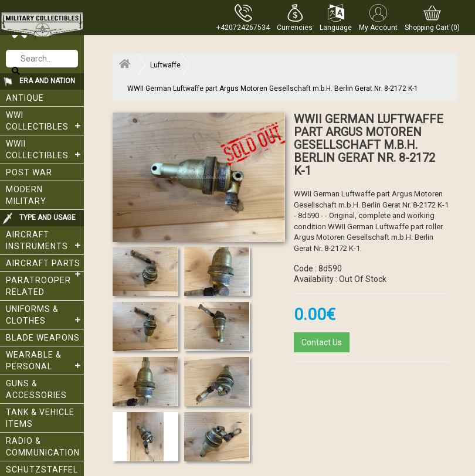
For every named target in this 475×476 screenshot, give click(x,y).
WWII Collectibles (45, 149)
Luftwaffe (165, 65)
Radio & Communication (43, 447)
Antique (25, 98)
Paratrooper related (38, 286)
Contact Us (322, 342)
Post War (29, 172)
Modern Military (26, 195)
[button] (295, 18)
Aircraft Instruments (45, 240)
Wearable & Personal (45, 361)
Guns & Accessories (36, 389)
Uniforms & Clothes (45, 315)
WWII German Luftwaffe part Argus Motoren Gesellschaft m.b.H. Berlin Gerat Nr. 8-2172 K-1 (273, 89)
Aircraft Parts (45, 265)
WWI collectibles (45, 121)
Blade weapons (43, 338)
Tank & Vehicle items (40, 418)
